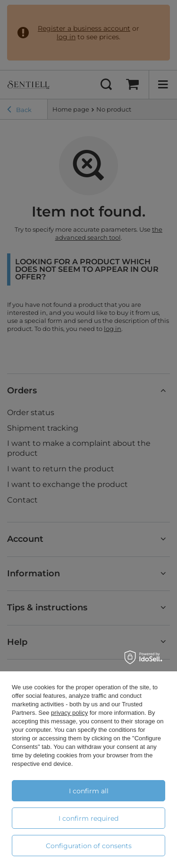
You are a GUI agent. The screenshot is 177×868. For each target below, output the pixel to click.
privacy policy (69, 713)
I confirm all (89, 791)
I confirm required (88, 818)
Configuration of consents (89, 846)
